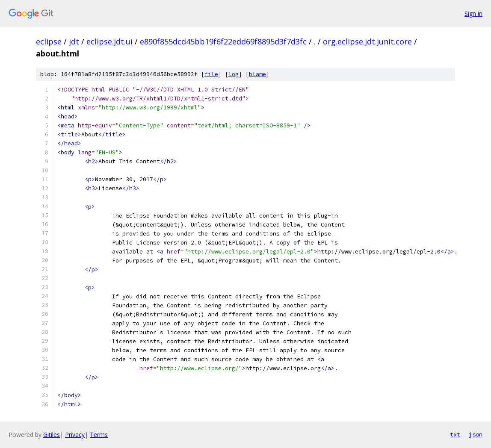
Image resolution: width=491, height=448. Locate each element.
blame (257, 74)
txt (455, 434)
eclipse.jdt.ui (109, 41)
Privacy (75, 435)
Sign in (473, 13)
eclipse (49, 41)
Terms (99, 435)
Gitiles (52, 435)
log (234, 74)
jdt (74, 41)
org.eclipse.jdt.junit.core (367, 41)
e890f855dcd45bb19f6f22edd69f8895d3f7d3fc (223, 41)
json (476, 434)
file (211, 74)
